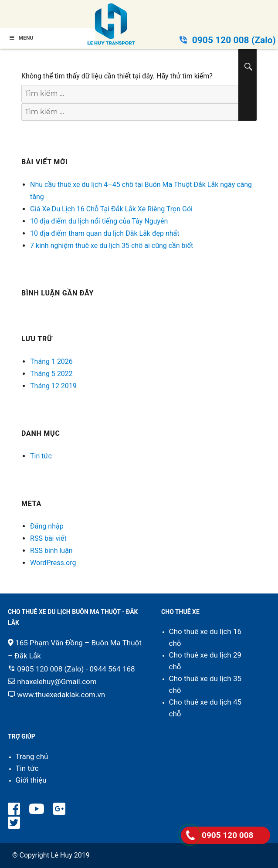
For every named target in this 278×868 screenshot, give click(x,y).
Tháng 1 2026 (51, 361)
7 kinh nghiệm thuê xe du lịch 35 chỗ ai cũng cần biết (112, 246)
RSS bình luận (51, 551)
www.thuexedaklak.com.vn (61, 695)
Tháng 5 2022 (51, 374)
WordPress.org (53, 563)
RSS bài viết (48, 538)
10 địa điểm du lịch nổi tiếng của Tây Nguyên (99, 221)
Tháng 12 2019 (53, 386)
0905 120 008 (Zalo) (234, 40)
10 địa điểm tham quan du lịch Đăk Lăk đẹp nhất (105, 233)
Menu (21, 38)
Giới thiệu (31, 780)
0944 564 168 (112, 669)
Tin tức (41, 456)
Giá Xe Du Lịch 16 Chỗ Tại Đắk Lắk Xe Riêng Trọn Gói (111, 209)
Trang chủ (32, 756)
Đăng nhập (47, 526)
